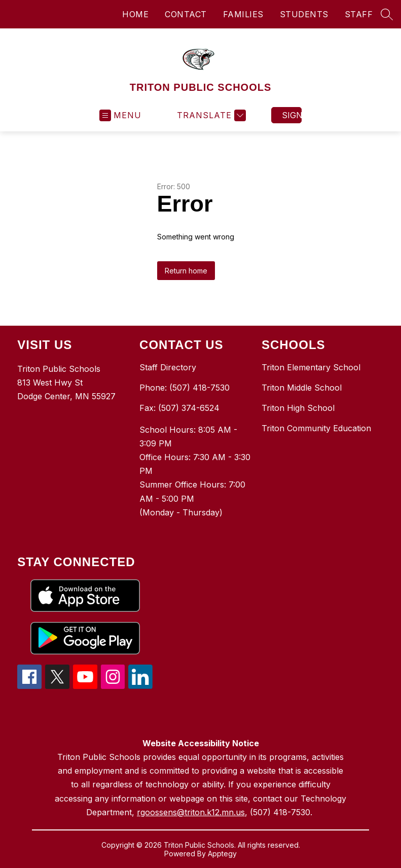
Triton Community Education (316, 428)
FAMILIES (243, 14)
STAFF (359, 14)
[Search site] (387, 14)
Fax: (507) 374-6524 (179, 408)
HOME (135, 14)
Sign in (292, 115)
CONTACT (186, 14)
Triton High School (298, 408)
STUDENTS (304, 14)
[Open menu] (120, 115)
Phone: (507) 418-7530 (185, 388)
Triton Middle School (302, 388)
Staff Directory (168, 367)
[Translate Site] (210, 115)
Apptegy (222, 854)
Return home (186, 271)
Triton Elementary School (311, 367)
